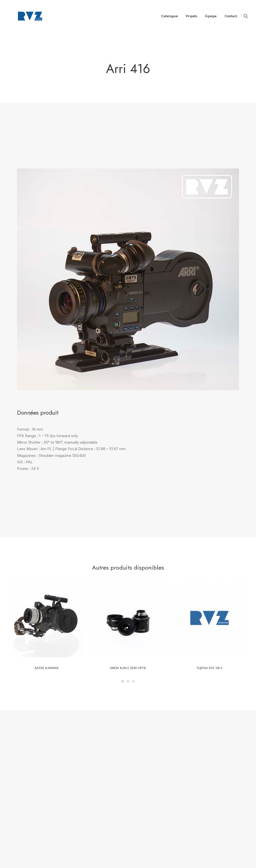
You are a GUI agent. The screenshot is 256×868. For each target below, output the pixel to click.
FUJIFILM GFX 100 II (209, 592)
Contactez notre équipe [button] (96, 688)
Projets (191, 17)
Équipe (211, 17)
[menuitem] (169, 17)
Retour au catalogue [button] (163, 688)
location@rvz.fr (163, 803)
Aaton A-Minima (46, 592)
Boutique (106, 785)
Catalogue (169, 17)
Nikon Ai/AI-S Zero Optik (128, 592)
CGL (115, 805)
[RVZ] (26, 17)
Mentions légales (113, 798)
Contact (231, 17)
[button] (246, 17)
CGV (104, 805)
